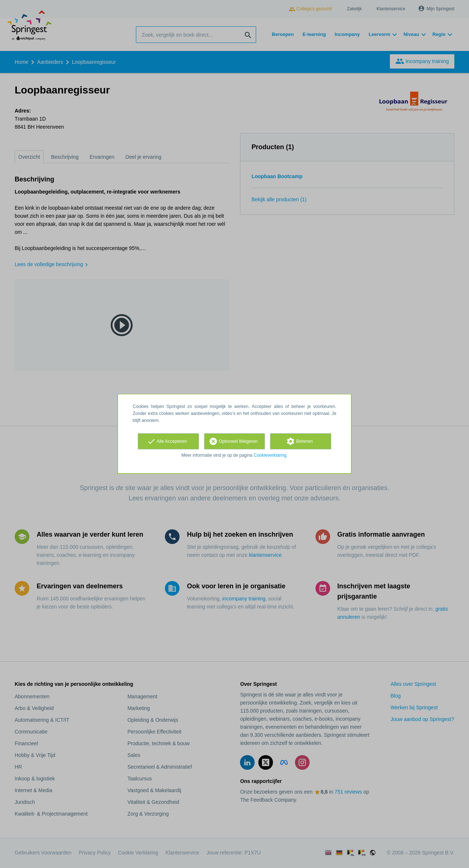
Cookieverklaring (270, 455)
